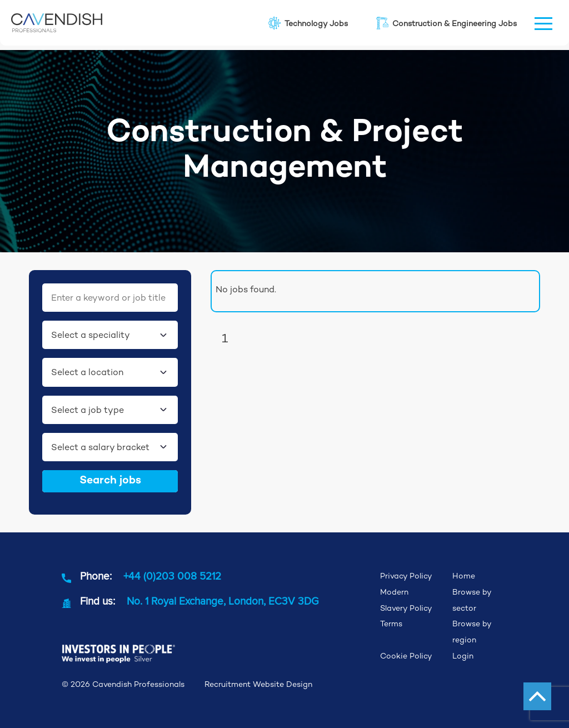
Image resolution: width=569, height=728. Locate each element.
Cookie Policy (406, 656)
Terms (391, 624)
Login (463, 656)
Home (464, 576)
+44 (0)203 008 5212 (172, 576)
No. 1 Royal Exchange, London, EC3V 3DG (223, 601)
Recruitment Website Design (258, 684)
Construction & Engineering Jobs (446, 23)
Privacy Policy (406, 576)
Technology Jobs (307, 23)
